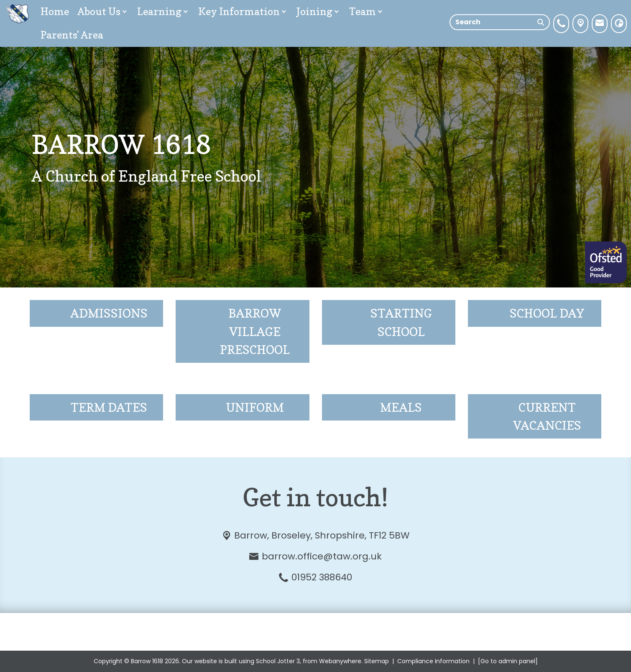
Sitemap (377, 661)
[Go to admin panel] (508, 661)
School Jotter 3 (278, 661)
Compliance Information (433, 661)
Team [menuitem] (367, 12)
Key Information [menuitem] (243, 12)
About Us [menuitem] (103, 12)
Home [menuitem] (55, 12)
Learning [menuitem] (163, 12)
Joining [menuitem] (319, 12)
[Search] (541, 22)
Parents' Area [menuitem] (72, 35)
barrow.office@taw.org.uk (322, 556)
